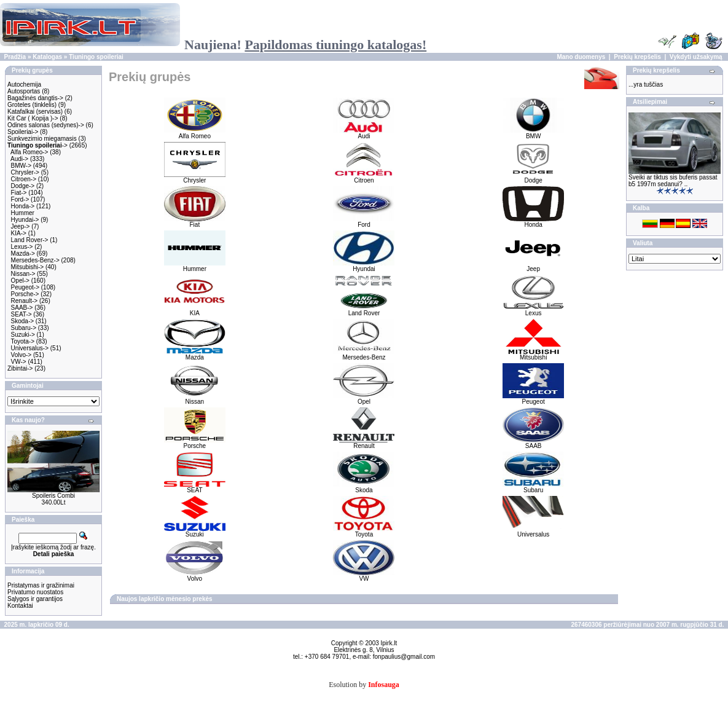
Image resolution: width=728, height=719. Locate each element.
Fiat (195, 222)
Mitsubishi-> (28, 267)
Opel (364, 399)
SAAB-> (22, 308)
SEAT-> (22, 314)
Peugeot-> (25, 287)
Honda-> (23, 206)
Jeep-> (21, 226)
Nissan (195, 399)
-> (37, 145)
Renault (364, 443)
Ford (364, 222)
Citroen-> (24, 179)
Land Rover (364, 310)
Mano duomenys (581, 57)
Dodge (533, 178)
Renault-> (25, 301)
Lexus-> (22, 247)
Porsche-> (25, 294)
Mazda (195, 355)
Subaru (533, 487)
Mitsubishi (533, 355)
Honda (533, 222)
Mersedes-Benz (364, 355)
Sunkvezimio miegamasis (42, 139)
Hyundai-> (25, 220)
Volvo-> (22, 355)
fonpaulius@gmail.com (404, 657)
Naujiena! (305, 45)
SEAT (195, 487)
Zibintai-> (20, 368)
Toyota (364, 532)
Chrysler (195, 178)
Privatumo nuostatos (35, 592)
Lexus (533, 310)
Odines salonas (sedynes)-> (46, 125)
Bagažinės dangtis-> (35, 98)
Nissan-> (23, 274)
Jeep (533, 266)
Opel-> (20, 281)
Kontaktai (20, 606)
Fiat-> (19, 193)
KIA (195, 310)
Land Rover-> (30, 240)
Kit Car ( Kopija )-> (33, 118)
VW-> (19, 362)
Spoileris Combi (53, 496)
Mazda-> (23, 253)
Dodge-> (23, 186)
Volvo (195, 576)
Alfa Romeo (195, 133)
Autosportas (24, 91)
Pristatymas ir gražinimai (41, 585)
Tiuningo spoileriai (96, 57)
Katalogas (47, 57)
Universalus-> (30, 348)
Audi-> (19, 159)
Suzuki (195, 532)
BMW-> (21, 166)
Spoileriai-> (23, 132)
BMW (533, 133)
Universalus (533, 532)
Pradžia (15, 57)
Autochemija (24, 84)
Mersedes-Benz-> (35, 260)
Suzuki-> (23, 335)
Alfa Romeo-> (29, 152)
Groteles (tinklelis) (32, 105)
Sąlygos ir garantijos (35, 599)
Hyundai (364, 266)
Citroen (364, 178)
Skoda (364, 487)
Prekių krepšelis (637, 57)
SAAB (533, 443)
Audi (364, 133)
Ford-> (20, 199)
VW (364, 576)
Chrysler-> (25, 172)
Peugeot (533, 399)
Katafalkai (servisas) (35, 112)
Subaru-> (24, 328)
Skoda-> (23, 321)
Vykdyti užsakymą (696, 57)
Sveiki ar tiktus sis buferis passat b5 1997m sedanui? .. (673, 181)
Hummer (23, 213)
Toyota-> (22, 341)
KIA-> (19, 233)
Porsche (195, 443)
